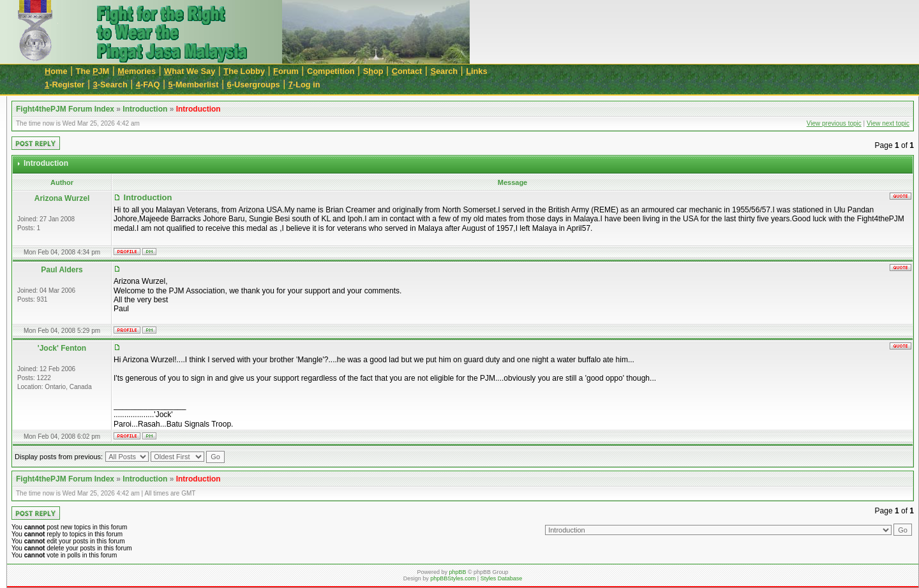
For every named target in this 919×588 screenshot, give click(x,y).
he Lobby (244, 71)
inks (476, 71)
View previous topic (834, 123)
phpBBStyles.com (453, 578)
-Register (65, 85)
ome (56, 71)
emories (137, 71)
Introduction (145, 109)
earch (444, 71)
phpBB (457, 572)
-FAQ (148, 85)
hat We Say (190, 71)
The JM (93, 71)
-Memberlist (194, 85)
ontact (407, 71)
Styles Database (502, 578)
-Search (110, 85)
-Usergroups (254, 85)
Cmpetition (331, 71)
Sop (373, 71)
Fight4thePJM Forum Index (65, 109)
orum (286, 71)
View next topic (888, 123)
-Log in (304, 85)
